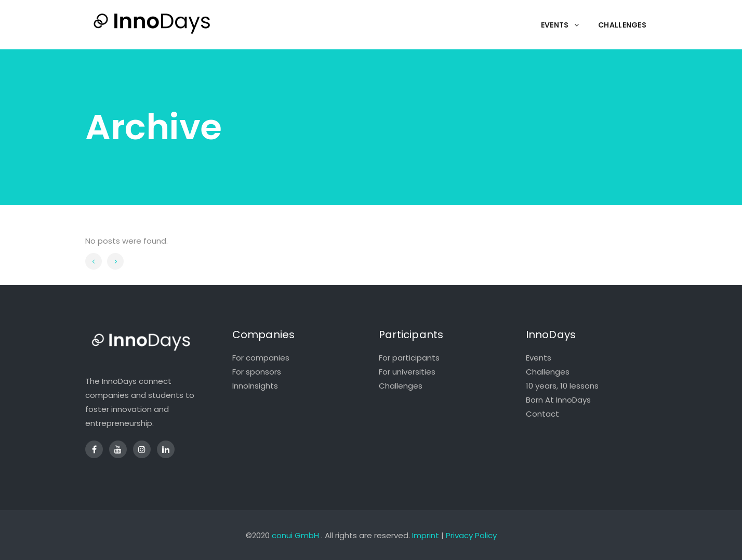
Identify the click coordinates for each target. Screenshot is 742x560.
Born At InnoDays (558, 400)
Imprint (426, 535)
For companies (261, 358)
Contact (542, 414)
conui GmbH (295, 535)
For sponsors (257, 372)
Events (539, 358)
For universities (407, 372)
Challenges (401, 386)
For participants (409, 358)
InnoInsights (255, 386)
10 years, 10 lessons (562, 386)
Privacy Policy (471, 535)
